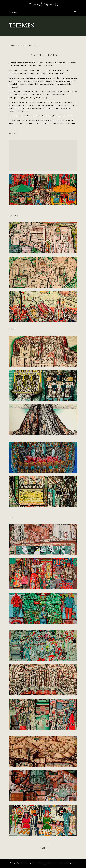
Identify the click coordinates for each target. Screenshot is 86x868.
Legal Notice (33, 863)
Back (43, 848)
